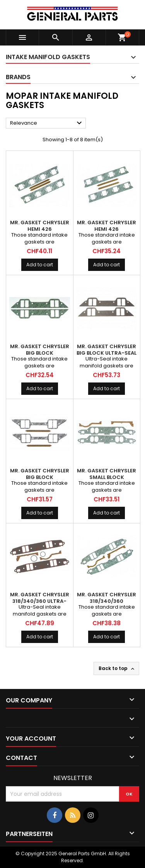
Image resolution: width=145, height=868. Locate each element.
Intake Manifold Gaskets (48, 57)
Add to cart (40, 265)
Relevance (47, 123)
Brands (18, 77)
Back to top (117, 668)
